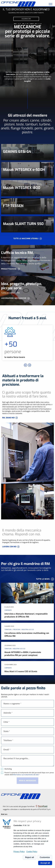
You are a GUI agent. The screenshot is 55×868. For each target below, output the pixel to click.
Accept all (45, 863)
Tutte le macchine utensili (26, 239)
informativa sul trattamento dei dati (26, 775)
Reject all (30, 857)
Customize (45, 857)
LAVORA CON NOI (9, 547)
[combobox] (27, 731)
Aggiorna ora (26, 19)
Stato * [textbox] (7, 731)
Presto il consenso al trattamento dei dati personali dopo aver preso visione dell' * (29, 774)
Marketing (8, 769)
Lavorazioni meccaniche (14, 298)
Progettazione (9, 269)
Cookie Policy (32, 852)
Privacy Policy (19, 852)
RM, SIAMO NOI (8, 418)
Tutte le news (43, 579)
